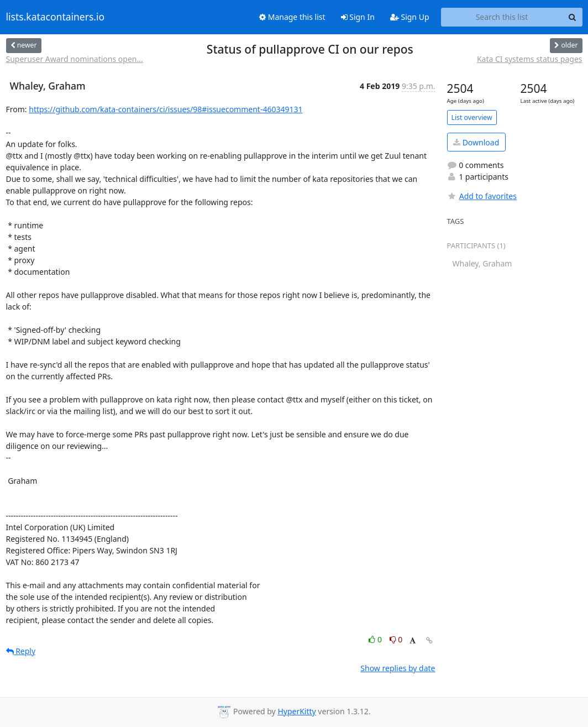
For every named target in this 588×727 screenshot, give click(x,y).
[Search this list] (502, 17)
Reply (21, 651)
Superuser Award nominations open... (75, 59)
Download (476, 142)
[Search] (573, 17)
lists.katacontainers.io (56, 17)
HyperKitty (296, 711)
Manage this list (292, 17)
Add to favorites (482, 196)
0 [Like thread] (376, 639)
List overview (472, 117)
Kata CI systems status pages (530, 59)
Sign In (358, 17)
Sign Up (410, 17)
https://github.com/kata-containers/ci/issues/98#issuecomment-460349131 (166, 109)
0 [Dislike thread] (396, 639)
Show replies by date (398, 668)
